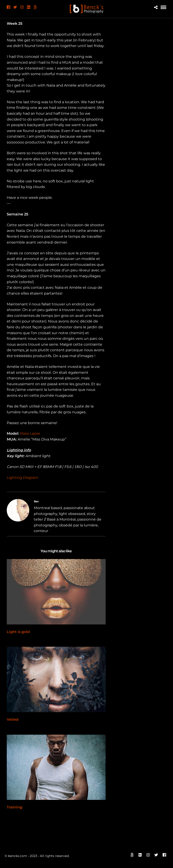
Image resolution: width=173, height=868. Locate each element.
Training (15, 807)
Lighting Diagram (23, 478)
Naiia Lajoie (30, 433)
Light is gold (18, 632)
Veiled (13, 719)
